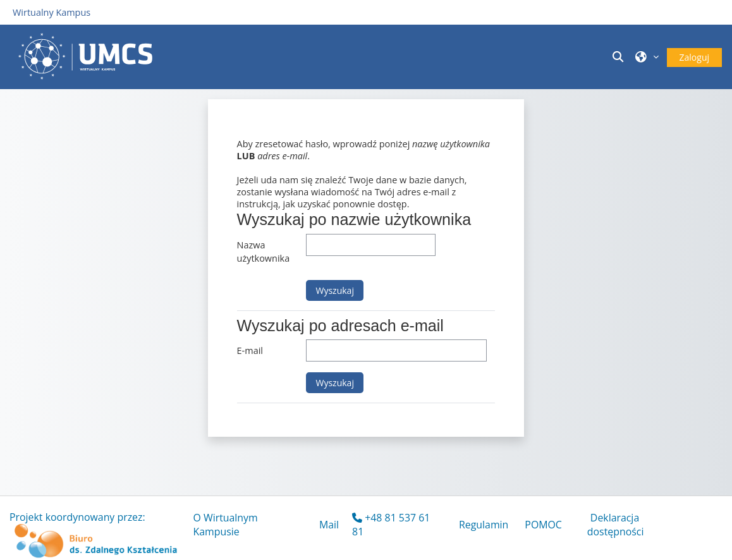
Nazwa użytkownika (264, 252)
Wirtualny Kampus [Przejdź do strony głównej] (52, 12)
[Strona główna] (88, 56)
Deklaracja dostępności (616, 525)
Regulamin (484, 525)
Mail (329, 525)
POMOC (543, 525)
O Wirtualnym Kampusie (226, 525)
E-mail (250, 350)
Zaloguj (694, 57)
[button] (620, 57)
